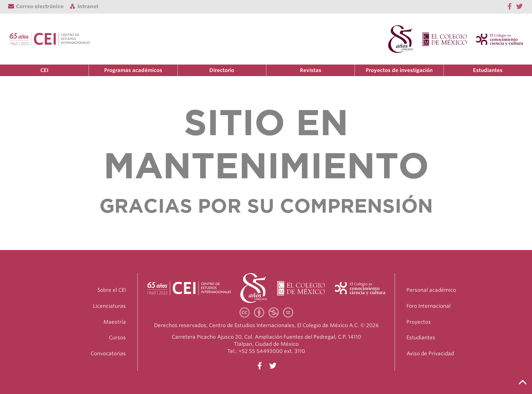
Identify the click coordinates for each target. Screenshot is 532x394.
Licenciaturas (109, 306)
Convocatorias (108, 354)
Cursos (117, 338)
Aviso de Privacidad (430, 354)
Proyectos (419, 322)
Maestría (115, 322)
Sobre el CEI (112, 290)
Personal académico (431, 290)
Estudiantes (488, 70)
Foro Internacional (429, 306)
